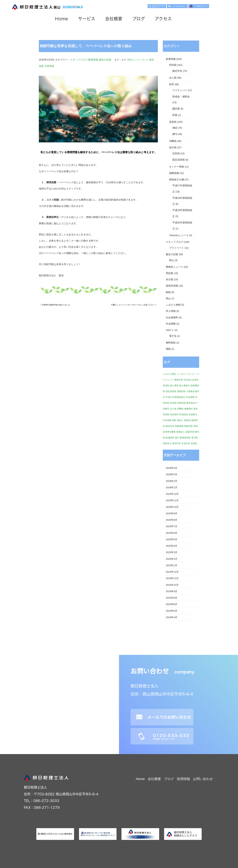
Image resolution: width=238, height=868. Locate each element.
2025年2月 (172, 559)
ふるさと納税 (173, 305)
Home (70, 20)
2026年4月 (172, 468)
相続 (175, 128)
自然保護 (49, 66)
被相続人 (181, 432)
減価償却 (188, 409)
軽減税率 (170, 438)
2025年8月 (172, 520)
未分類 (169, 279)
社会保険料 (172, 318)
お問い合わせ (203, 779)
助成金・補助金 (181, 97)
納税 (168, 292)
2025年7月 (172, 526)
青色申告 (176, 443)
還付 (177, 438)
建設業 (176, 109)
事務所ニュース (174, 267)
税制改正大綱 (177, 180)
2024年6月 (172, 604)
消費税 (173, 141)
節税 (196, 426)
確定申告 (177, 71)
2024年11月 (172, 578)
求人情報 (171, 311)
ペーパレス (142, 60)
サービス (96, 20)
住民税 (176, 153)
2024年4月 (172, 617)
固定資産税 (179, 160)
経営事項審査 (169, 432)
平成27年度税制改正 (175, 397)
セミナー (192, 374)
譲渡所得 (190, 432)
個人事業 (174, 386)
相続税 (187, 420)
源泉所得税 (172, 286)
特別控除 (183, 414)
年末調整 (171, 324)
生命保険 (167, 420)
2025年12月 (172, 494)
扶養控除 (181, 403)
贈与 (175, 134)
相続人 (180, 420)
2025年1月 (172, 565)
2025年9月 (172, 513)
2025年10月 (172, 507)
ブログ (148, 20)
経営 (172, 84)
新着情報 (93, 60)
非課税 (194, 443)
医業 (175, 115)
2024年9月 (172, 591)
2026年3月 (172, 474)
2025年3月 (172, 552)
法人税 (173, 78)
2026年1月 (172, 487)
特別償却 (174, 414)
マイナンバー (180, 90)
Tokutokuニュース (179, 235)
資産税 (173, 122)
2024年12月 (172, 572)
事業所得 (178, 380)
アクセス (172, 20)
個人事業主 (185, 386)
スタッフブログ (79, 60)
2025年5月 (172, 539)
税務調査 (179, 426)
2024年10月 (172, 585)
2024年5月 (172, 611)
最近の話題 (105, 60)
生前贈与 (193, 414)
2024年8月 (172, 598)
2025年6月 (172, 533)
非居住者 (186, 443)
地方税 (173, 148)
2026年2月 (172, 481)
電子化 (173, 336)
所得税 (173, 65)
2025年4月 (172, 546)
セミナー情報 (177, 167)
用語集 (169, 273)
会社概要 (123, 20)
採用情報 (183, 779)
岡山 (172, 260)
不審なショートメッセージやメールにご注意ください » (134, 305)
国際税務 (174, 173)
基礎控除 (181, 391)
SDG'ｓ (131, 60)
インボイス (182, 374)
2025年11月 (172, 500)
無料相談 (171, 343)
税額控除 (188, 426)
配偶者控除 (185, 438)
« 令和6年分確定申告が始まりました (55, 305)
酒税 (168, 349)
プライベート (177, 248)
